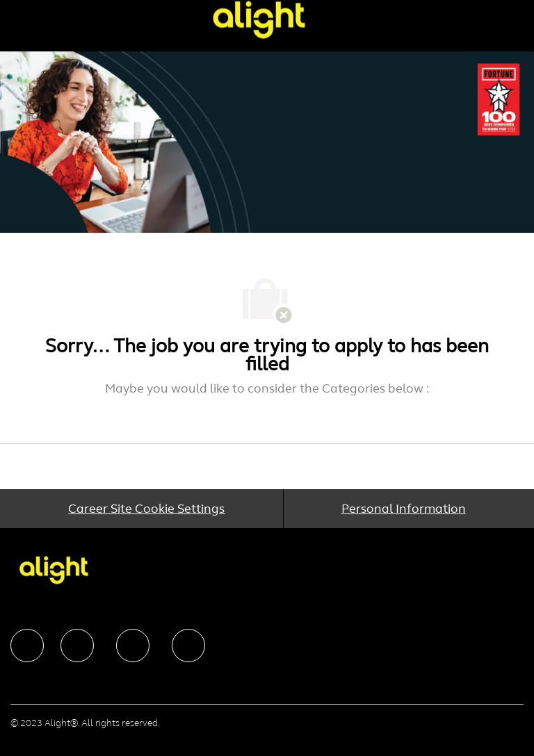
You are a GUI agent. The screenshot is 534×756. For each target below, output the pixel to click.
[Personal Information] (404, 509)
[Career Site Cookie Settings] (146, 509)
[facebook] (27, 646)
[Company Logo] (259, 19)
